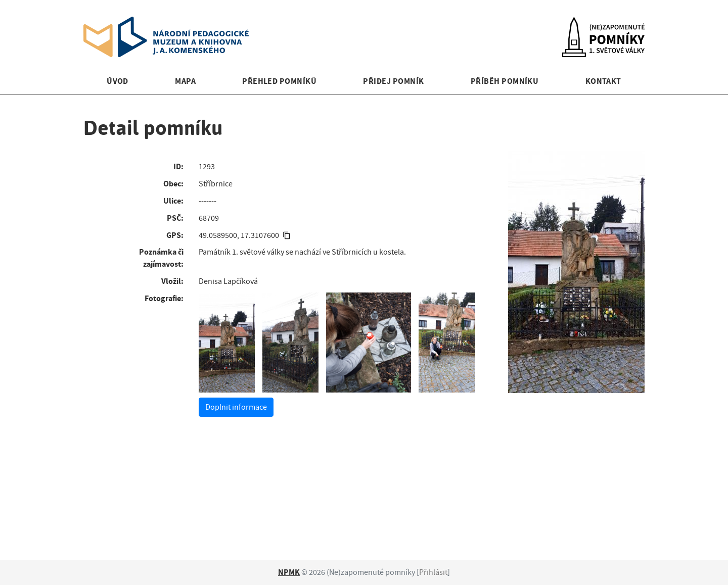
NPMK (289, 572)
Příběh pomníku (505, 81)
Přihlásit (433, 572)
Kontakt (603, 81)
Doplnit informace (236, 407)
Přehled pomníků (279, 81)
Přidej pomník (393, 81)
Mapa (185, 81)
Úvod (118, 81)
